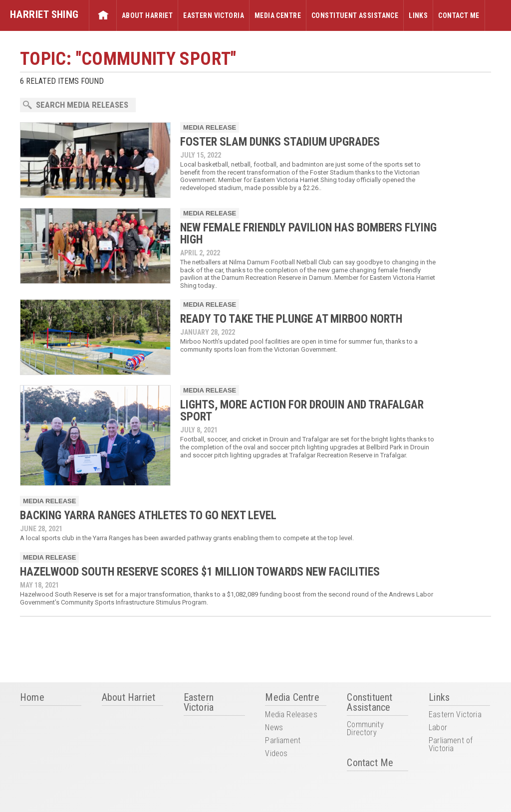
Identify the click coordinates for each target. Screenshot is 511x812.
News (274, 728)
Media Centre (278, 15)
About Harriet (147, 15)
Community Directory (365, 729)
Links (418, 15)
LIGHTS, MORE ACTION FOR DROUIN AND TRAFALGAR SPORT (302, 411)
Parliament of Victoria (451, 745)
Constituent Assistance (355, 15)
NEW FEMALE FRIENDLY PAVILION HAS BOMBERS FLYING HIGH (308, 234)
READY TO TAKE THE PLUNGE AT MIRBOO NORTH (291, 319)
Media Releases (291, 715)
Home (103, 15)
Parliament (283, 741)
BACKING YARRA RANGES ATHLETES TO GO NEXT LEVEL (148, 515)
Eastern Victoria (214, 15)
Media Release (210, 127)
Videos (276, 754)
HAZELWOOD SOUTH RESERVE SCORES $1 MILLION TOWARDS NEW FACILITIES (200, 572)
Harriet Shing (44, 14)
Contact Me (459, 15)
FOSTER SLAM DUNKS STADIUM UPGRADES (280, 142)
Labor (438, 728)
